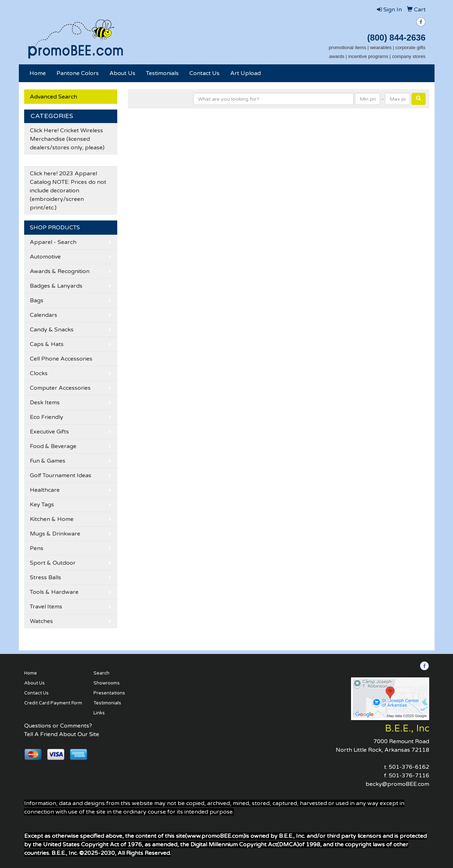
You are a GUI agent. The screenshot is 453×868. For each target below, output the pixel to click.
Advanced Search (53, 97)
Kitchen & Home (52, 519)
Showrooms (107, 683)
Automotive (45, 257)
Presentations (109, 693)
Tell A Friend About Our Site (62, 734)
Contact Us (204, 73)
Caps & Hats (47, 344)
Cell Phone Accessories (61, 359)
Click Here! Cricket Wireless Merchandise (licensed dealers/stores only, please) (67, 139)
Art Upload (246, 73)
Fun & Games (48, 461)
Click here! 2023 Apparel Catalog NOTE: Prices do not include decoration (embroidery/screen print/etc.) (68, 191)
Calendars (44, 315)
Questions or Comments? (58, 726)
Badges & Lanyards (56, 286)
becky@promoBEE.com (397, 784)
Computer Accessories (60, 388)
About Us (122, 73)
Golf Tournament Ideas (61, 475)
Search (101, 673)
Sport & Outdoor (53, 563)
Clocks (39, 373)
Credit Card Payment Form (53, 703)
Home (38, 73)
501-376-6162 (409, 767)
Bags (37, 300)
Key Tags (42, 505)
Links (99, 713)
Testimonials (162, 73)
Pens (37, 548)
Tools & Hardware (54, 592)
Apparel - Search (53, 242)
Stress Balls (45, 577)
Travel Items (46, 607)
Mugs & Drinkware (55, 534)
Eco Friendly (47, 417)
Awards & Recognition (60, 271)
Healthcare (45, 490)
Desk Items (45, 403)
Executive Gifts (49, 432)
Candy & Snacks (52, 330)
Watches (41, 621)
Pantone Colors (78, 73)
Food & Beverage (53, 446)
